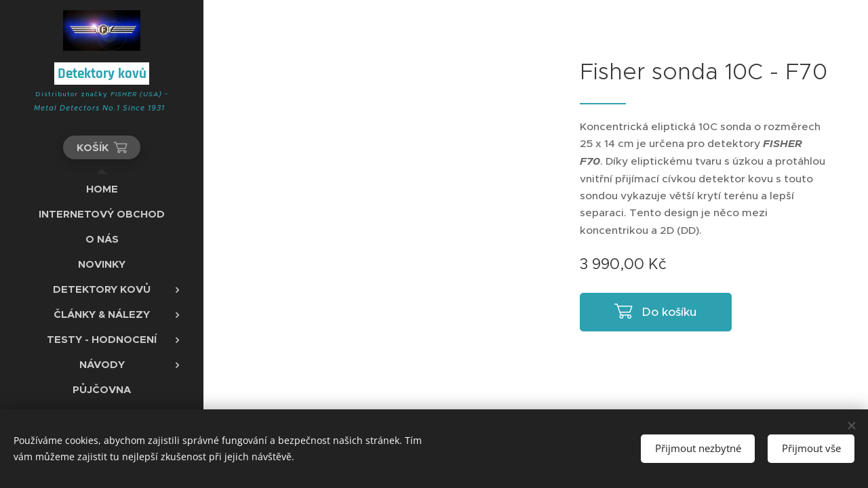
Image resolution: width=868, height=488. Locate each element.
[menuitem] (102, 189)
